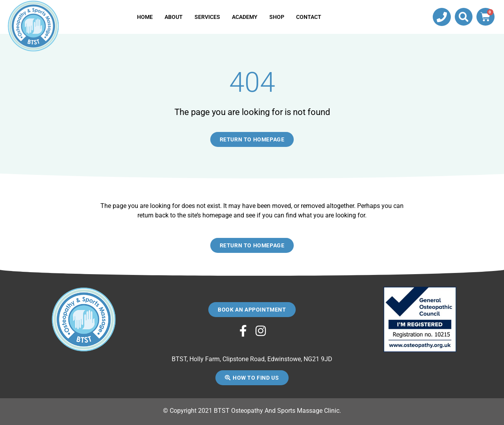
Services (207, 17)
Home (145, 17)
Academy (245, 17)
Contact (309, 17)
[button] (464, 17)
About (174, 17)
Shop (277, 17)
